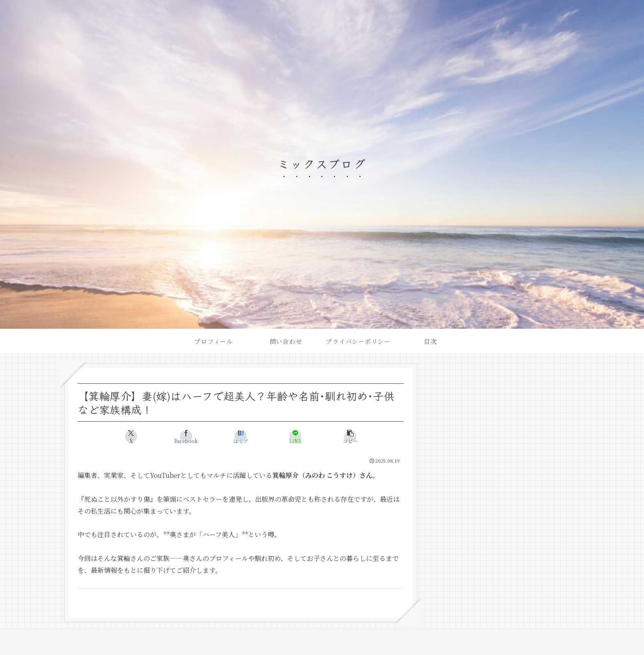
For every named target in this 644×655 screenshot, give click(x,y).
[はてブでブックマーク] (240, 436)
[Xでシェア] (131, 436)
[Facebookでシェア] (186, 436)
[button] (350, 436)
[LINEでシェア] (296, 436)
